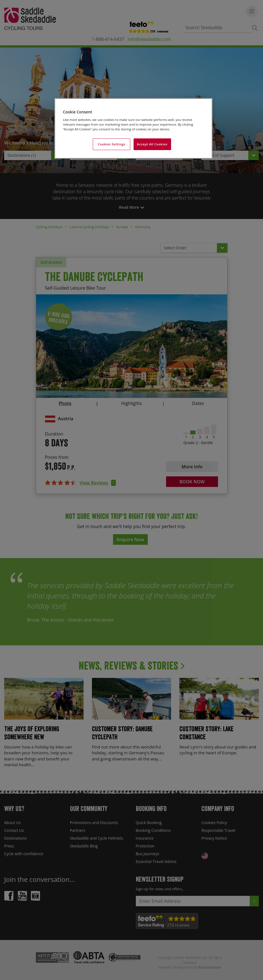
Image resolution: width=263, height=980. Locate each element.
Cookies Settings (112, 144)
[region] (133, 129)
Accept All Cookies (152, 144)
